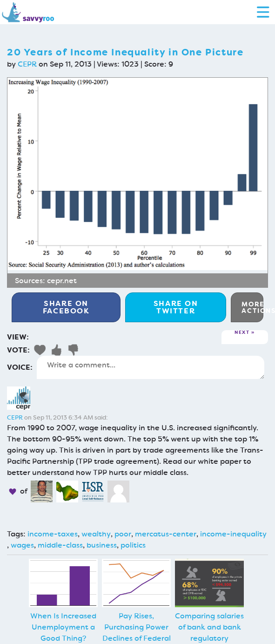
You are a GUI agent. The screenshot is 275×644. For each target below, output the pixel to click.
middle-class (60, 545)
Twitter (176, 307)
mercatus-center (166, 534)
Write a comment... (151, 367)
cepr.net (62, 281)
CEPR (27, 64)
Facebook (66, 307)
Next (242, 333)
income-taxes (53, 534)
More (252, 307)
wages (22, 545)
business (102, 545)
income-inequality (233, 534)
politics (133, 545)
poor (123, 534)
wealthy (96, 534)
